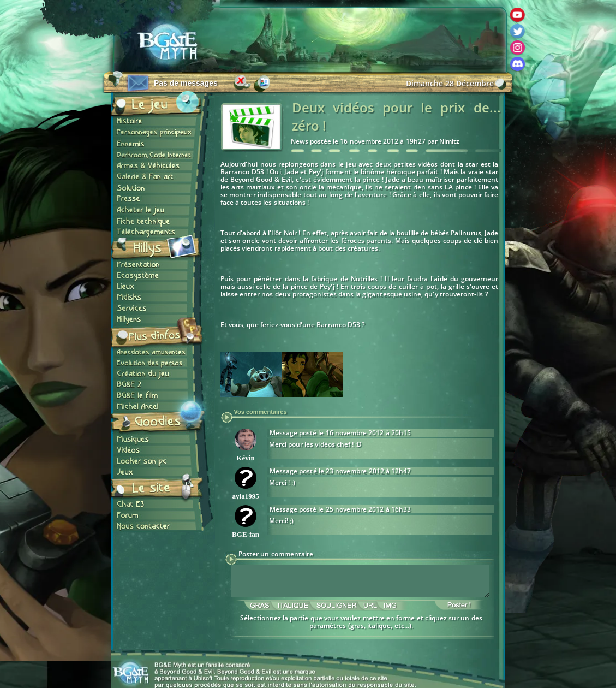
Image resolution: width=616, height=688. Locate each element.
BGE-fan (246, 534)
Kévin (245, 458)
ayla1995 (246, 496)
